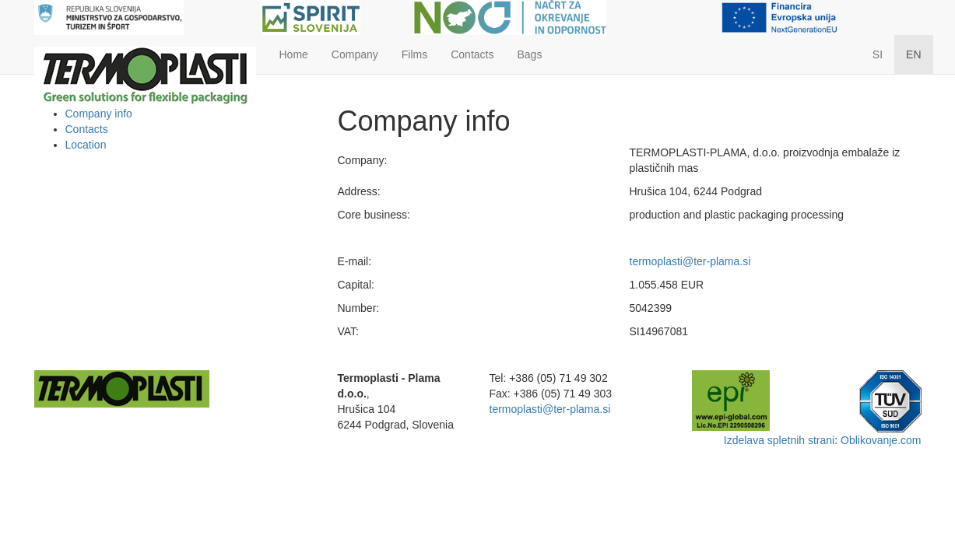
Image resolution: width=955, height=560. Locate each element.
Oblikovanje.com (881, 440)
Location (86, 145)
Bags (529, 54)
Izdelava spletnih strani (779, 440)
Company (355, 54)
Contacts (472, 54)
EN (913, 54)
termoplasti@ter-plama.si (690, 261)
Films (414, 54)
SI (878, 54)
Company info (99, 114)
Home (294, 54)
